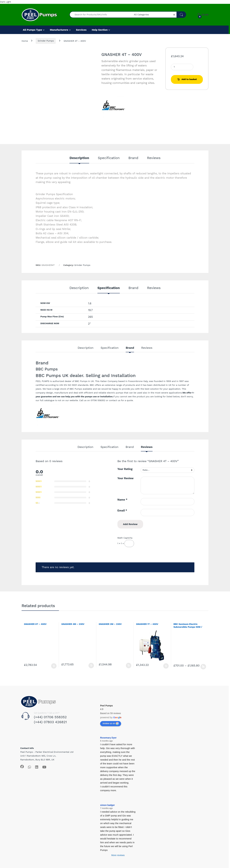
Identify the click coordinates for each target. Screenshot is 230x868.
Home (25, 41)
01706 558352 (98, 400)
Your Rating (125, 469)
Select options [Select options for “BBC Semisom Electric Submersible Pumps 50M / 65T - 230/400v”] (203, 667)
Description (79, 158)
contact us (115, 400)
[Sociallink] (22, 767)
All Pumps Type (32, 30)
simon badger (107, 805)
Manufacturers (59, 30)
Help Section (100, 30)
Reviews (154, 158)
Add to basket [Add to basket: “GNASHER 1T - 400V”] (166, 666)
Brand (133, 158)
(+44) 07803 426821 (50, 722)
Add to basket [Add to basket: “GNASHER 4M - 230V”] (91, 666)
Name (122, 500)
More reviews (118, 855)
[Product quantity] (182, 67)
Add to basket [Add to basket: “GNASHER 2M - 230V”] (129, 666)
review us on (111, 723)
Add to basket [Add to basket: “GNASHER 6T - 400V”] (54, 666)
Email (122, 510)
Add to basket (189, 79)
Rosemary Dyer (108, 738)
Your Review (125, 478)
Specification (109, 158)
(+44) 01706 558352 (50, 717)
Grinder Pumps (46, 41)
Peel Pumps (106, 706)
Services (81, 30)
